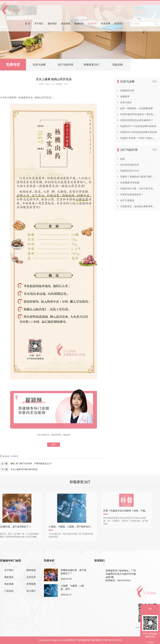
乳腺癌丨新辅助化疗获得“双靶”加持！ (139, 177)
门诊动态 (9, 591)
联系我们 (119, 28)
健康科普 (79, 28)
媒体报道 (31, 570)
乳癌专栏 (92, 28)
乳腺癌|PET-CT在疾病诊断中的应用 (138, 126)
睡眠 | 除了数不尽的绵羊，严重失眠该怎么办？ (32, 464)
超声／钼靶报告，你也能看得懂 (136, 108)
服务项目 (52, 28)
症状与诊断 (39, 65)
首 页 (28, 28)
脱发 (123, 159)
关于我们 (39, 28)
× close (150, 642)
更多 (155, 81)
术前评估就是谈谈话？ (132, 194)
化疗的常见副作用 (130, 165)
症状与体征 (126, 102)
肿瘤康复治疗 (91, 65)
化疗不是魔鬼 (127, 200)
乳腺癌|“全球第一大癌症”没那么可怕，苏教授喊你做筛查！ (139, 138)
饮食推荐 (15, 456)
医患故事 (106, 28)
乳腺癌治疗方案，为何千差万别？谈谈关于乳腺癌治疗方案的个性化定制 (139, 189)
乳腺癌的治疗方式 (130, 171)
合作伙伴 (31, 577)
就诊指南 (66, 28)
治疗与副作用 (65, 65)
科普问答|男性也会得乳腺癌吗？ (137, 120)
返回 (54, 445)
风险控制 (118, 65)
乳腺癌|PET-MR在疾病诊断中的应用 (139, 132)
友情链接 (31, 584)
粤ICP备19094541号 (113, 640)
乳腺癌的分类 (127, 91)
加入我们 (31, 591)
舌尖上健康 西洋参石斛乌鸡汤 (24, 469)
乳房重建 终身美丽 (130, 183)
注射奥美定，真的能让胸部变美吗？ (139, 206)
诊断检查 (125, 96)
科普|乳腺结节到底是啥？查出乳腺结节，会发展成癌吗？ (139, 114)
